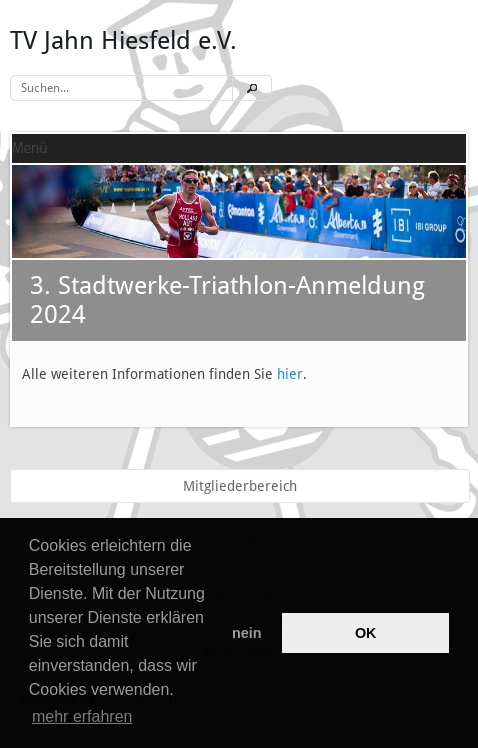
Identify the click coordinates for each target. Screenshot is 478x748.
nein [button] (247, 633)
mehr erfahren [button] (82, 716)
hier (290, 374)
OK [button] (366, 633)
